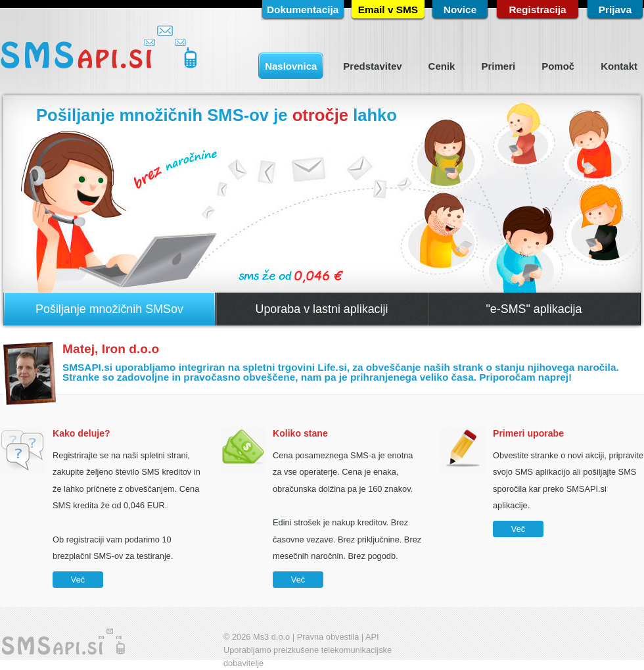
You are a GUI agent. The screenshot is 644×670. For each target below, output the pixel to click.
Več (78, 580)
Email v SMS (388, 10)
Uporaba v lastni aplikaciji (321, 309)
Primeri (498, 66)
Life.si (332, 367)
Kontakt (619, 66)
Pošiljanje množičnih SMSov (109, 309)
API (372, 637)
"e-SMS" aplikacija (534, 309)
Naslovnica (291, 66)
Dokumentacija (303, 10)
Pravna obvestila (328, 637)
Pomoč (558, 66)
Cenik (442, 66)
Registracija (537, 10)
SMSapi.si (99, 48)
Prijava (615, 10)
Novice (460, 10)
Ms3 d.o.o (271, 637)
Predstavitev (372, 66)
